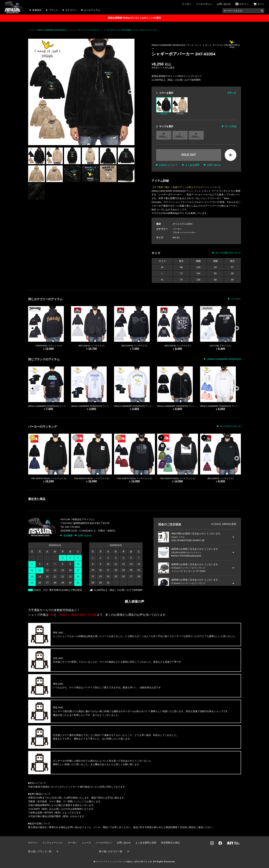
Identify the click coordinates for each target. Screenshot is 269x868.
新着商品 (37, 10)
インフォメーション (53, 843)
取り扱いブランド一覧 (40, 851)
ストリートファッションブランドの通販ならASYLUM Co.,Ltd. (124, 862)
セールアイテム (92, 10)
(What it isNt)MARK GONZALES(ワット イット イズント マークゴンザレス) (69, 30)
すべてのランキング (231, 426)
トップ (31, 30)
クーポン (187, 4)
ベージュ (180, 106)
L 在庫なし (180, 135)
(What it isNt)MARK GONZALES (224, 359)
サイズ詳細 (231, 126)
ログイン (33, 843)
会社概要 (68, 536)
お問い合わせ (224, 4)
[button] (130, 92)
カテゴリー (71, 10)
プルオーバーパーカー (184, 232)
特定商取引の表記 (170, 843)
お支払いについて (168, 165)
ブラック (164, 106)
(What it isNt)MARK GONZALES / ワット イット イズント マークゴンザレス (192, 45)
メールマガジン (204, 4)
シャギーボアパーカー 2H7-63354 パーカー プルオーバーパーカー (131, 30)
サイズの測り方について (228, 253)
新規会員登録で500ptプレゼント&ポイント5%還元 (134, 18)
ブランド (53, 10)
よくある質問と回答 (146, 843)
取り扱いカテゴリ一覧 (111, 851)
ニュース (86, 843)
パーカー (177, 229)
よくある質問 (192, 165)
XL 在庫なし (196, 135)
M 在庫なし (164, 135)
